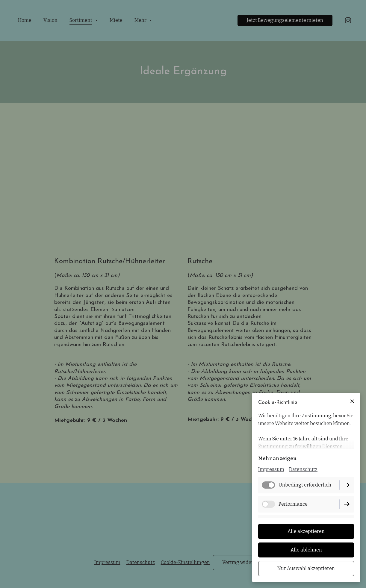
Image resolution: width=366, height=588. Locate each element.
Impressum (271, 469)
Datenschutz (303, 469)
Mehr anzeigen (277, 459)
